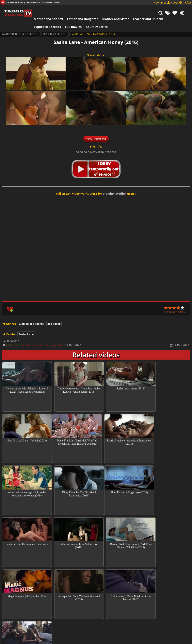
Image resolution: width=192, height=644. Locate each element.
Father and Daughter (80, 19)
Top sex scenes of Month (96, 582)
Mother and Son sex (46, 19)
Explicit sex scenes (45, 27)
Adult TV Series (94, 27)
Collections (96, 593)
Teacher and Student (146, 19)
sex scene (54, 324)
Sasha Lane (26, 334)
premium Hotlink (115, 194)
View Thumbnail (96, 139)
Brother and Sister (113, 19)
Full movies (71, 27)
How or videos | (172, 2)
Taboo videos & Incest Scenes (20, 34)
